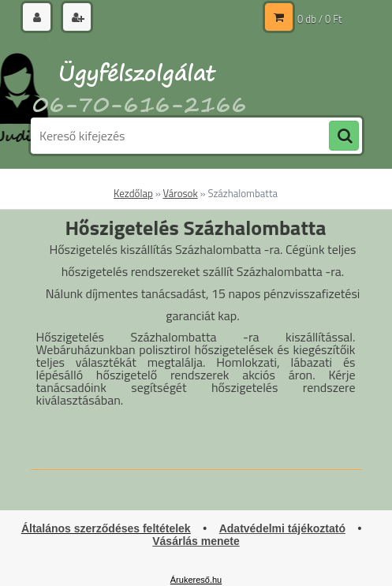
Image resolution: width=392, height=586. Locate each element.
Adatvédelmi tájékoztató (282, 528)
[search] (344, 136)
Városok (181, 193)
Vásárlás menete (196, 541)
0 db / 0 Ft (319, 19)
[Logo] (139, 77)
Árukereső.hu (196, 580)
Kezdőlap (133, 193)
